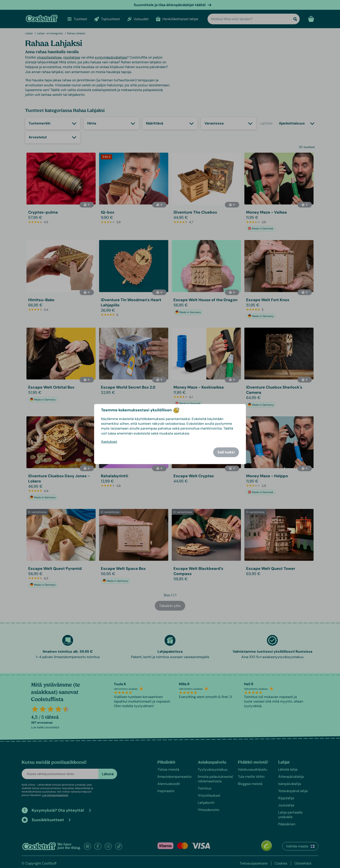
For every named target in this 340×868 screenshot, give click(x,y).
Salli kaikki (226, 452)
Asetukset (109, 442)
